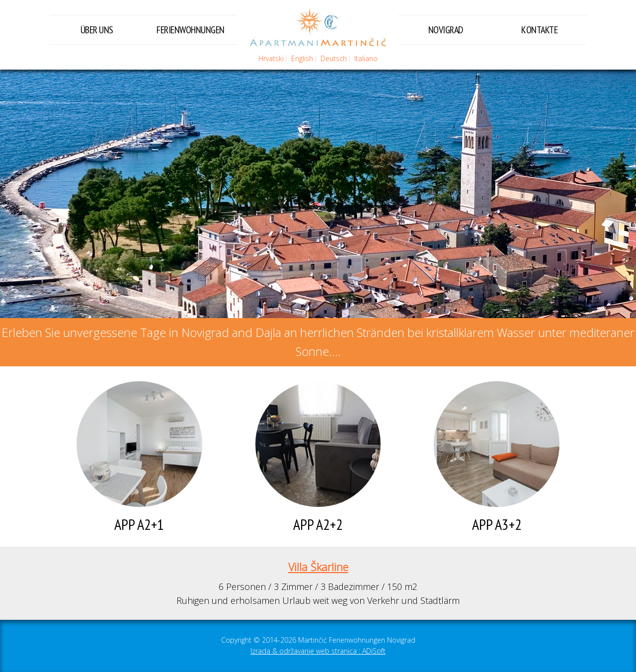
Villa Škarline (318, 567)
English (302, 58)
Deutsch (334, 58)
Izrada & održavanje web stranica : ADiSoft (318, 651)
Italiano (366, 58)
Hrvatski (271, 58)
